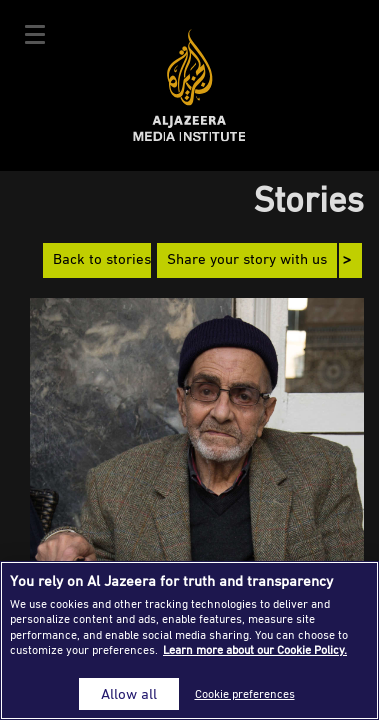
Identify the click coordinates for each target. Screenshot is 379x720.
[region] (189, 640)
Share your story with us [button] (247, 260)
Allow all (129, 693)
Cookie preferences (245, 693)
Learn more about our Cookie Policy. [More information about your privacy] (255, 649)
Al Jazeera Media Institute (189, 85)
